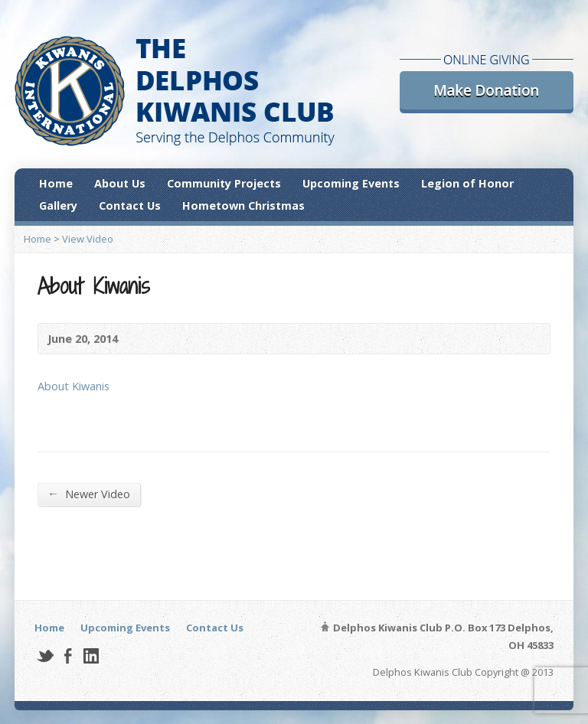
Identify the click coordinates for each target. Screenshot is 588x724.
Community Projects (224, 183)
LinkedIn (91, 656)
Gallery (58, 205)
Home (56, 183)
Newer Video (88, 494)
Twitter (45, 656)
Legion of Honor (467, 183)
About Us (120, 183)
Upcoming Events (351, 183)
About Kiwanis (73, 386)
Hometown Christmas (243, 205)
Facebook (68, 656)
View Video (88, 239)
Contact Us (130, 205)
